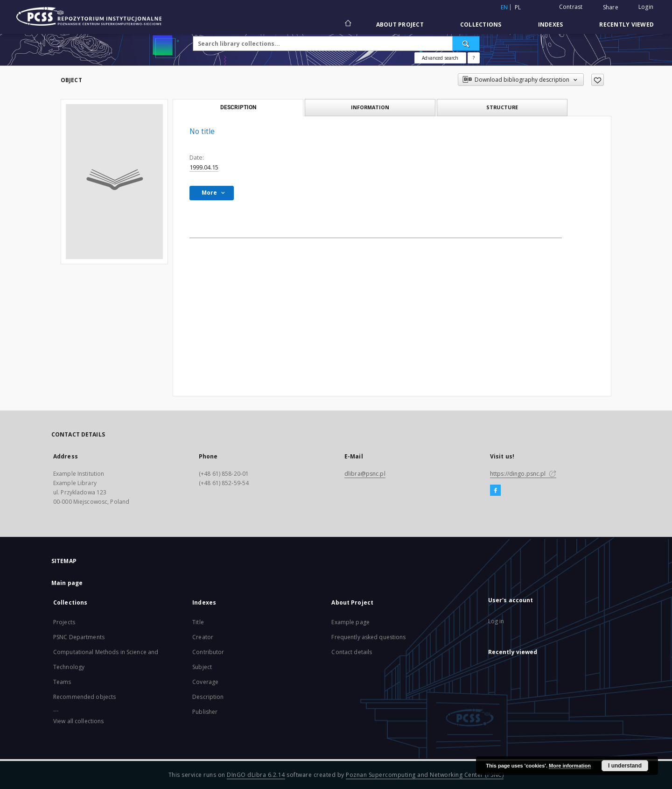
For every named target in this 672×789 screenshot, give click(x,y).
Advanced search (440, 58)
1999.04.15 (204, 167)
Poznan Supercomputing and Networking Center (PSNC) (425, 775)
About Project (400, 25)
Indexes (551, 25)
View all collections (78, 721)
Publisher (205, 712)
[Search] (466, 43)
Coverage (205, 682)
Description (208, 697)
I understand (625, 766)
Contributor (208, 652)
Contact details (352, 652)
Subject (202, 667)
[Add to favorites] (598, 80)
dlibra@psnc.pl (365, 474)
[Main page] (347, 24)
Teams (62, 682)
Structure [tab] (502, 107)
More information (570, 766)
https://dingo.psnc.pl (523, 474)
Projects (64, 622)
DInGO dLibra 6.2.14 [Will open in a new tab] (256, 775)
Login (646, 7)
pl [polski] (518, 7)
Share (611, 7)
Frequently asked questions (368, 637)
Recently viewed (626, 25)
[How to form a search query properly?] (474, 58)
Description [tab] (238, 107)
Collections (481, 25)
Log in (496, 621)
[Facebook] (495, 491)
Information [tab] (370, 107)
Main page (67, 583)
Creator (203, 637)
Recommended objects (84, 697)
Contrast (571, 7)
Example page (350, 622)
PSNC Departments (79, 637)
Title (198, 622)
